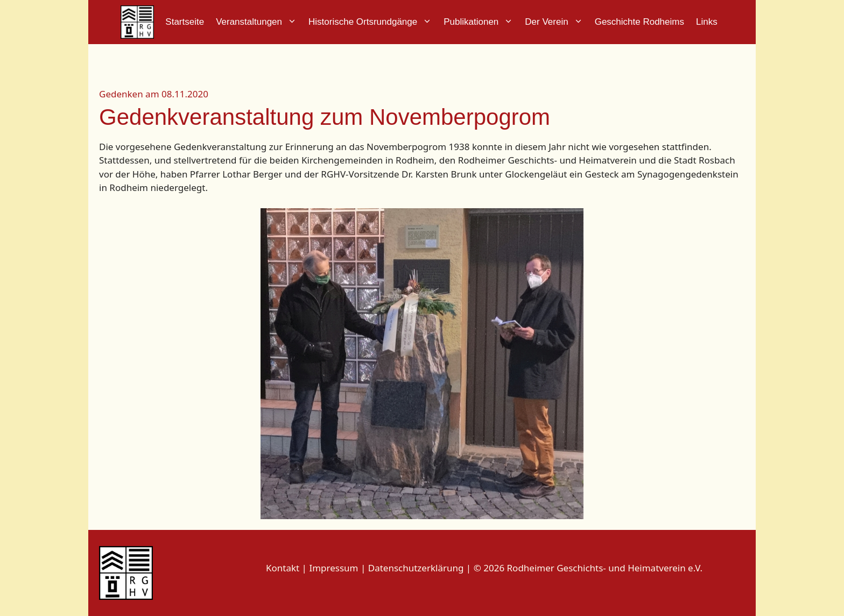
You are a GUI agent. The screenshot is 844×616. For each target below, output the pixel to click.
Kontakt (283, 568)
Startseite (185, 22)
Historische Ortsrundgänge (373, 22)
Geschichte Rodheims (639, 22)
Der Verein (557, 22)
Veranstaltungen (259, 22)
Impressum (335, 568)
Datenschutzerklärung (416, 568)
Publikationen (481, 22)
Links (707, 22)
